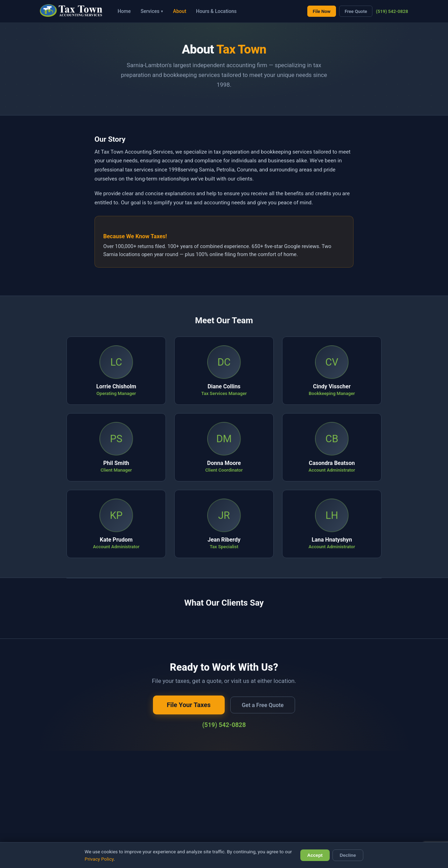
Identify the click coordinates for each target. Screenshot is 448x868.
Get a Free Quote (263, 705)
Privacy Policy (99, 859)
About (180, 11)
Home (124, 11)
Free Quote (356, 11)
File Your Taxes (189, 705)
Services (152, 11)
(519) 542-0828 (392, 11)
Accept (315, 855)
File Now (322, 11)
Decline (348, 855)
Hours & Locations (216, 11)
